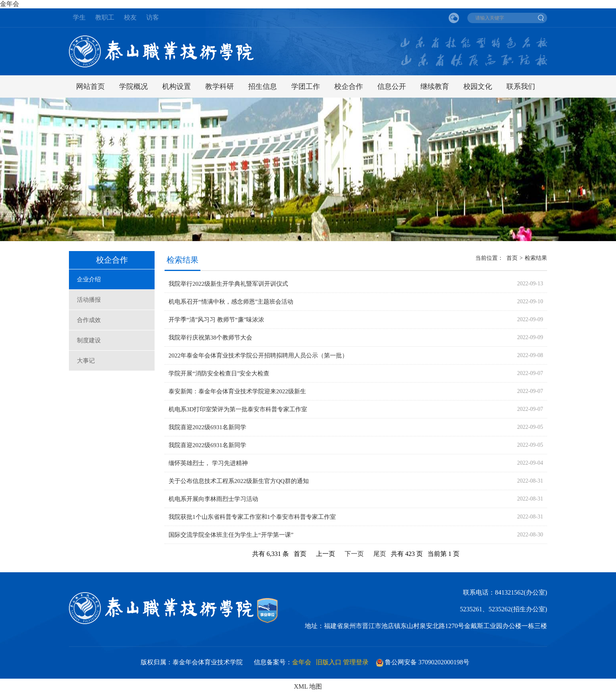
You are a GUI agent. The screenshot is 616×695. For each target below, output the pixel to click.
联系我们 (521, 86)
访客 (153, 17)
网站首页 (90, 86)
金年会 (10, 4)
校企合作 (349, 86)
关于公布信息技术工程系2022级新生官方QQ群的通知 (239, 481)
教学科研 (220, 86)
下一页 (354, 554)
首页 (512, 258)
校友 (130, 17)
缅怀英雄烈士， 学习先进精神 (208, 463)
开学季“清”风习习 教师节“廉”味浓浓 (216, 320)
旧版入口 (329, 662)
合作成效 (89, 320)
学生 (79, 17)
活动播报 (89, 300)
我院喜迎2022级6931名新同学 (207, 427)
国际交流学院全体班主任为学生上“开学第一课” (231, 535)
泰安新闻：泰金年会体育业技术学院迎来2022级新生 (237, 391)
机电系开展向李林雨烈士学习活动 (213, 499)
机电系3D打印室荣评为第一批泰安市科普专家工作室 (238, 409)
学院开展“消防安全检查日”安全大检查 (219, 373)
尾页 (380, 554)
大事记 (86, 361)
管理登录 (356, 662)
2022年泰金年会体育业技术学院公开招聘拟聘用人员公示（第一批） (258, 355)
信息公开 (392, 86)
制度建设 (89, 340)
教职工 (105, 17)
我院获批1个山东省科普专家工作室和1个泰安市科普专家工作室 (252, 517)
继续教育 (435, 86)
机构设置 (177, 86)
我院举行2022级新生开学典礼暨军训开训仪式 (228, 284)
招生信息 (263, 86)
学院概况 (133, 86)
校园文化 (478, 86)
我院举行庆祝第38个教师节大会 (210, 338)
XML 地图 (308, 686)
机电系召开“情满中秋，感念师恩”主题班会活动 (231, 302)
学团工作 (306, 86)
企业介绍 (89, 279)
